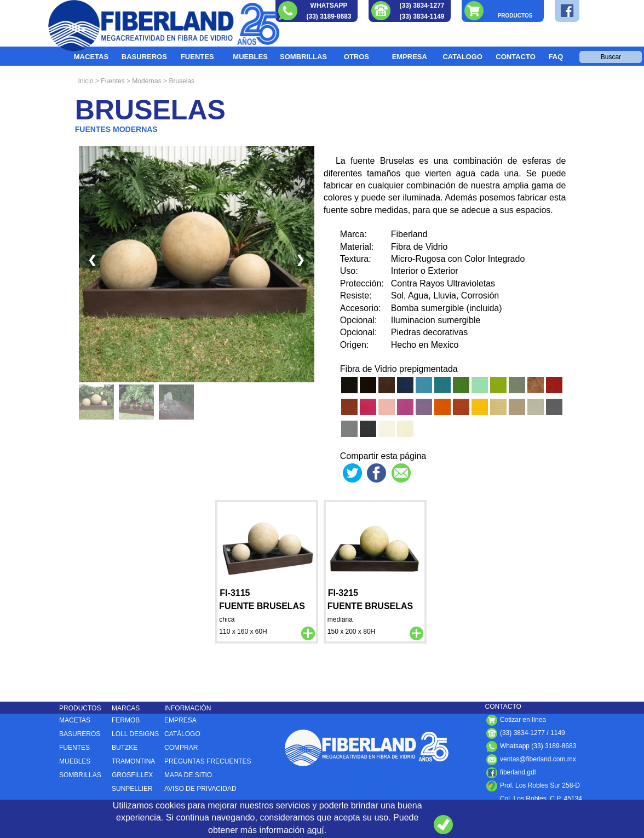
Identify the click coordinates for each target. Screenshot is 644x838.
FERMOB (126, 720)
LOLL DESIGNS (135, 734)
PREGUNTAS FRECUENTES (208, 761)
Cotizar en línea (516, 720)
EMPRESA (410, 57)
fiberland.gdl (511, 772)
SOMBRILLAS (303, 57)
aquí (316, 830)
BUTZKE (125, 748)
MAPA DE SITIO (188, 775)
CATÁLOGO (182, 734)
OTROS (357, 57)
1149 (558, 733)
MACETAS (91, 57)
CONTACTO (515, 57)
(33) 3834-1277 (422, 5)
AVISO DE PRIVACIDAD (200, 789)
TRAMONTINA (133, 761)
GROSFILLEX (132, 775)
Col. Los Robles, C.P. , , (534, 799)
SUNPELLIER (132, 789)
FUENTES (197, 57)
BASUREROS (144, 57)
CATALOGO (462, 57)
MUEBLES (250, 57)
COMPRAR (181, 748)
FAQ (556, 57)
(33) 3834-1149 (422, 16)
